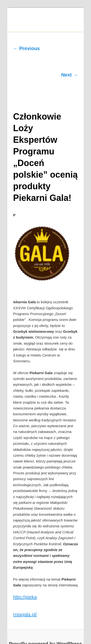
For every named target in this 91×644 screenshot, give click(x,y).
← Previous (26, 48)
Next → (70, 75)
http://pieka (25, 597)
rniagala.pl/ (25, 614)
